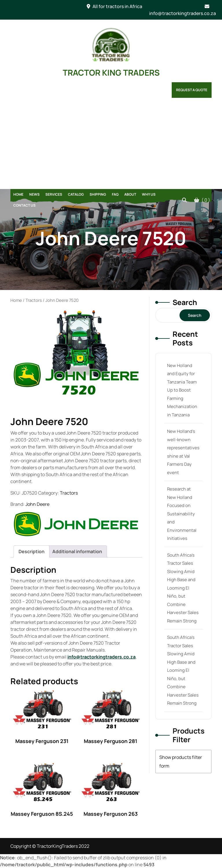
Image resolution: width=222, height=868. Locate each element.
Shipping (98, 194)
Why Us (149, 194)
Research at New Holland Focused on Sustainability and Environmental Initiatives (182, 514)
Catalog (76, 194)
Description (32, 551)
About (130, 194)
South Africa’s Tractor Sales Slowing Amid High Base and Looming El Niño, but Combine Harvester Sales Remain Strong (183, 588)
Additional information (77, 551)
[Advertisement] (111, 146)
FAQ (115, 194)
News (34, 194)
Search (185, 302)
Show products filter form (181, 762)
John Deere (37, 504)
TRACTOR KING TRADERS (111, 72)
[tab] (32, 551)
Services (54, 194)
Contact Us (24, 205)
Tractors (34, 300)
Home (18, 194)
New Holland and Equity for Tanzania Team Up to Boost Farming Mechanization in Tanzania (182, 390)
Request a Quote (192, 90)
